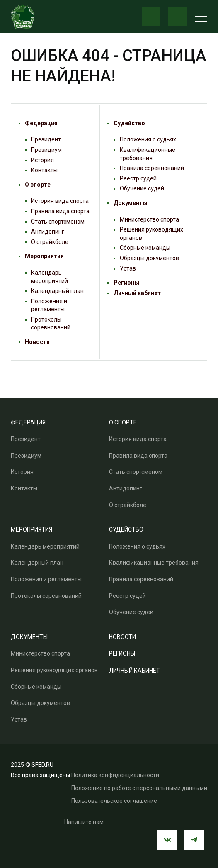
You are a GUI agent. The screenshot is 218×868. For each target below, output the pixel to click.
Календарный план (57, 291)
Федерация (41, 123)
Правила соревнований (152, 168)
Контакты (44, 170)
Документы (131, 203)
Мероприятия (44, 256)
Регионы (126, 283)
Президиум (46, 150)
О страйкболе (50, 242)
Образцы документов (149, 258)
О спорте (38, 185)
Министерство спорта (149, 219)
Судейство (129, 123)
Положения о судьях (148, 139)
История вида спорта (60, 201)
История (42, 160)
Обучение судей (142, 188)
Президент (46, 139)
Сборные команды (145, 248)
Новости (37, 342)
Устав (128, 268)
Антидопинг (48, 232)
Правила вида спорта (60, 211)
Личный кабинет (137, 293)
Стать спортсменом (58, 222)
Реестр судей (138, 178)
